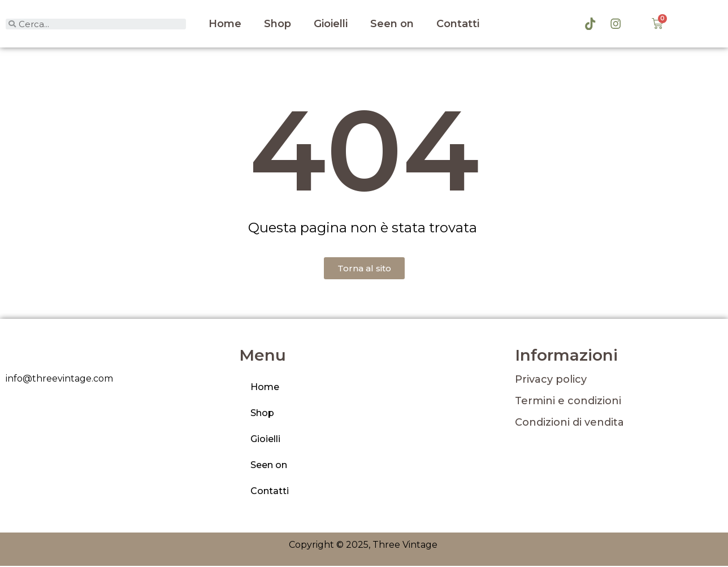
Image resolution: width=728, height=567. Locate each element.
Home (225, 24)
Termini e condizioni (568, 402)
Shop (278, 24)
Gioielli (331, 24)
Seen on (392, 24)
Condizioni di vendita (569, 423)
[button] (364, 269)
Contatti (458, 24)
